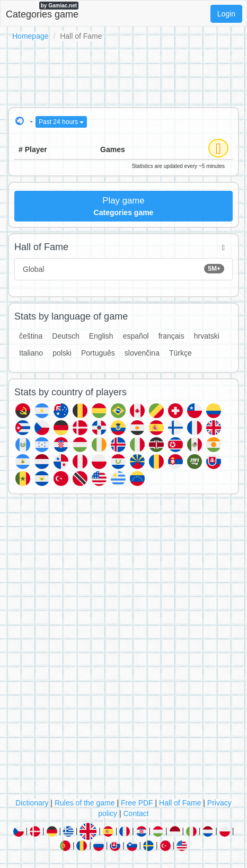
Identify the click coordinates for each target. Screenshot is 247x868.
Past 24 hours (61, 122)
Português (98, 353)
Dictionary (32, 803)
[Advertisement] (124, 72)
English (101, 336)
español (136, 336)
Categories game (42, 11)
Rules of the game (85, 803)
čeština (31, 336)
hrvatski (207, 336)
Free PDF (137, 803)
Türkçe (180, 353)
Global (124, 269)
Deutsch (65, 336)
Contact (136, 813)
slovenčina (142, 353)
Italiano (31, 353)
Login (226, 14)
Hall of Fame (180, 803)
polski (62, 353)
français (171, 336)
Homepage (30, 36)
